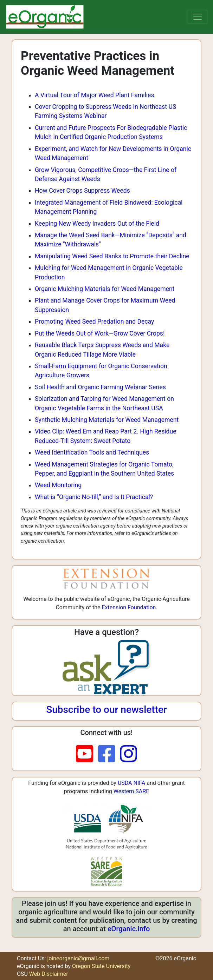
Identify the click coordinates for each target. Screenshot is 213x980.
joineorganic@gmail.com (78, 958)
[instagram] (128, 754)
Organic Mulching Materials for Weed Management (105, 289)
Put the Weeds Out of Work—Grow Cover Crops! (100, 333)
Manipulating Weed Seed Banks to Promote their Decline (112, 256)
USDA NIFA (131, 783)
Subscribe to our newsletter (106, 710)
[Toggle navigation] (198, 17)
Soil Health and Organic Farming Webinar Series (100, 387)
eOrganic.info (129, 929)
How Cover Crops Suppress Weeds (82, 191)
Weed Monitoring (58, 485)
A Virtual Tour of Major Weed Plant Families (95, 95)
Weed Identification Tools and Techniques (92, 452)
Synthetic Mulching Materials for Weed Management (107, 420)
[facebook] (109, 754)
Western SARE (131, 791)
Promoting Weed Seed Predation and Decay (94, 322)
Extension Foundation (129, 607)
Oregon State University (101, 966)
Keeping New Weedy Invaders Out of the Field (97, 224)
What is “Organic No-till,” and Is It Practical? (94, 497)
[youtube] (87, 754)
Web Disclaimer (49, 974)
